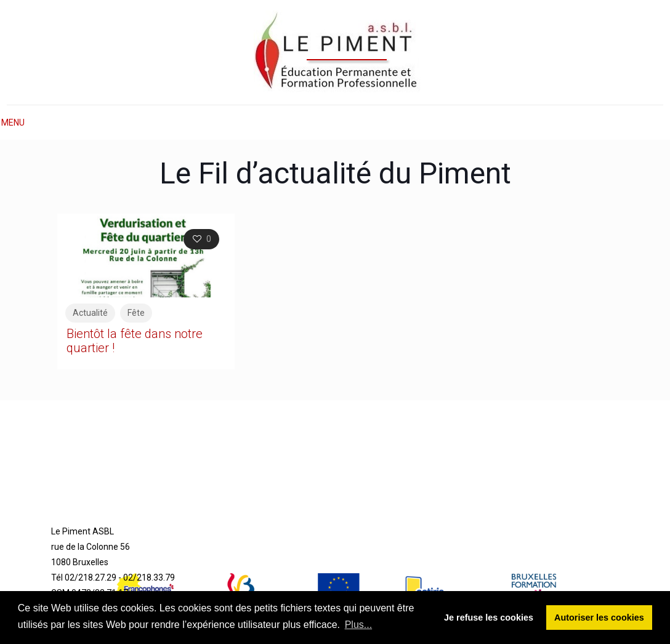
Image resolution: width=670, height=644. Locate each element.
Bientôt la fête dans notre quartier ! (135, 341)
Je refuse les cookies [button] (489, 618)
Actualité (90, 313)
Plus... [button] (358, 625)
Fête (136, 313)
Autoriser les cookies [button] (599, 618)
